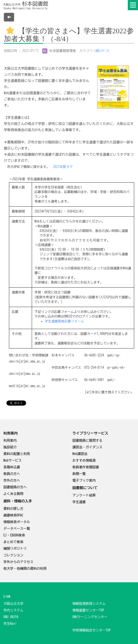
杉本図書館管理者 (59, 51)
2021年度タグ (63, 167)
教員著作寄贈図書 (86, 467)
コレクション (13, 555)
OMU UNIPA (11, 617)
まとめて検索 (13, 542)
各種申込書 (12, 467)
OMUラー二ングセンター (90, 617)
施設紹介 (10, 447)
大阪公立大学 (13, 604)
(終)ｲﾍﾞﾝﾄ (102, 51)
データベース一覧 (17, 529)
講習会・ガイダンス (87, 447)
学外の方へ (12, 481)
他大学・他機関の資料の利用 (25, 569)
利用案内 (10, 441)
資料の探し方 (13, 509)
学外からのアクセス (18, 562)
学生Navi (10, 624)
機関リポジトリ (15, 549)
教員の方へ (12, 474)
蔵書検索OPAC (13, 515)
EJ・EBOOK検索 (14, 535)
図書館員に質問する (87, 441)
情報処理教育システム (89, 604)
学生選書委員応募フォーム (65, 321)
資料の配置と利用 (17, 454)
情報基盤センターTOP (88, 610)
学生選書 (79, 502)
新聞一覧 (79, 474)
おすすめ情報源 (84, 461)
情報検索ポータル (17, 522)
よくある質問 (13, 494)
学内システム (13, 610)
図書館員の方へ (15, 487)
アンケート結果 (84, 495)
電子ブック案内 (84, 481)
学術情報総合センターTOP (92, 630)
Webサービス (13, 461)
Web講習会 (80, 454)
